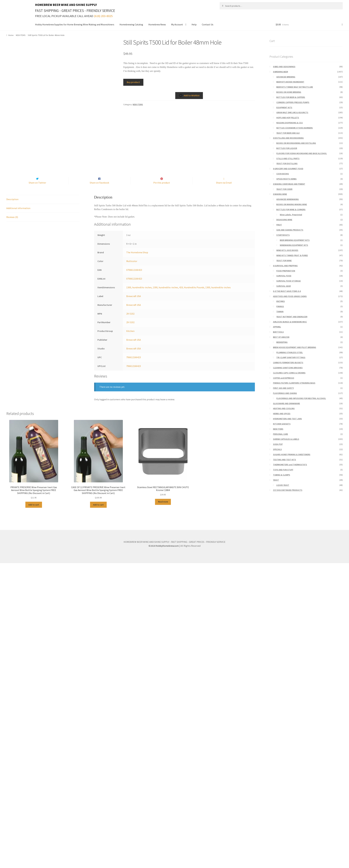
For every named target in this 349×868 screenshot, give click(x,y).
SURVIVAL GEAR (284, 286)
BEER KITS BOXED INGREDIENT (290, 82)
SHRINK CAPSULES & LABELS (286, 439)
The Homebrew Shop (137, 259)
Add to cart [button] (34, 511)
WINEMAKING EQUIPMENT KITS (294, 245)
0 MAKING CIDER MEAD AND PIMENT (289, 184)
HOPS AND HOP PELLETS (288, 118)
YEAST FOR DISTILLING (287, 163)
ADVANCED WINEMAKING (288, 199)
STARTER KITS (283, 235)
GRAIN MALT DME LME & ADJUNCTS (292, 112)
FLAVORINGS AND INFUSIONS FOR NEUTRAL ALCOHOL (301, 398)
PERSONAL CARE (280, 434)
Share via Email (224, 189)
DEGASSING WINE (284, 220)
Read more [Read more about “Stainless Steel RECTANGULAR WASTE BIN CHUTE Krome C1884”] (163, 508)
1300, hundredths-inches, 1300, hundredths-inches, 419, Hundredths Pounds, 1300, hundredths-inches (179, 294)
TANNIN (280, 312)
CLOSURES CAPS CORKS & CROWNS (289, 373)
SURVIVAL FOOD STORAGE (288, 281)
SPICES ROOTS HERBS (286, 179)
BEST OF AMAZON (281, 337)
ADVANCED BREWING (286, 77)
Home (11, 35)
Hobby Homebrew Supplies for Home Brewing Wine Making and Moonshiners (75, 24)
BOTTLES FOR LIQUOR (287, 148)
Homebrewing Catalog (131, 24)
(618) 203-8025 (103, 16)
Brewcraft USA (134, 302)
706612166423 (134, 364)
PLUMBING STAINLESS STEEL (290, 352)
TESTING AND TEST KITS (284, 460)
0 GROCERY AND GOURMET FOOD (288, 169)
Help (194, 24)
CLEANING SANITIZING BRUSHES (288, 368)
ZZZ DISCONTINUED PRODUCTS (288, 490)
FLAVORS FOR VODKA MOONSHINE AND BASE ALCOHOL (302, 153)
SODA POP (278, 444)
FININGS (280, 306)
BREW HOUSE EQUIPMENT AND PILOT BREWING (295, 347)
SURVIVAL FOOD (284, 276)
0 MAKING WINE (280, 194)
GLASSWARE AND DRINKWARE (286, 403)
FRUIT (279, 225)
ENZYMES (281, 301)
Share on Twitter (37, 189)
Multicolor (132, 268)
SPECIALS (277, 449)
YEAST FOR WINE (284, 261)
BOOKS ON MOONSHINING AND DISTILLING (296, 143)
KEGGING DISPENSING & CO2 (289, 123)
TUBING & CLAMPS (282, 475)
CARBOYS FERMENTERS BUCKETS (288, 363)
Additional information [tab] (18, 214)
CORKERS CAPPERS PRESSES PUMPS (293, 102)
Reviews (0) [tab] (12, 223)
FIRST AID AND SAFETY (283, 388)
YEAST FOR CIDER (284, 189)
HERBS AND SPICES (282, 414)
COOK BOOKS (283, 174)
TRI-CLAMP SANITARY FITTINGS (291, 357)
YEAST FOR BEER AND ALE (288, 133)
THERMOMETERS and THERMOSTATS (290, 465)
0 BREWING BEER (280, 72)
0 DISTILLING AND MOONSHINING (288, 138)
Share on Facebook (99, 189)
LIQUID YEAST (283, 485)
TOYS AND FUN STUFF (283, 470)
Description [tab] (12, 206)
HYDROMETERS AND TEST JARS (287, 419)
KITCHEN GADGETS (282, 424)
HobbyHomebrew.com (167, 552)
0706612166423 (134, 276)
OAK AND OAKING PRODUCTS (290, 230)
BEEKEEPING (282, 342)
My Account (177, 24)
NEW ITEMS (21, 35)
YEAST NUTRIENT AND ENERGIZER (292, 317)
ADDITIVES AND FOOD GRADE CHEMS (290, 296)
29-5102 (130, 320)
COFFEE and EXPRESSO (284, 378)
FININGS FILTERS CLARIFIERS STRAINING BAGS (294, 383)
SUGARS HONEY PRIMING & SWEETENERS (292, 454)
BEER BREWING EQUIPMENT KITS (295, 240)
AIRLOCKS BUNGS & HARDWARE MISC (290, 322)
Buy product (133, 82)
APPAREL (277, 327)
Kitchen (130, 337)
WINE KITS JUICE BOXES (287, 250)
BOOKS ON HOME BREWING (289, 92)
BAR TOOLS (278, 332)
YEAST (276, 480)
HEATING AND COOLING (284, 408)
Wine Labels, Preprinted (291, 215)
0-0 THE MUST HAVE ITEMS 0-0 (287, 291)
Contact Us (208, 24)
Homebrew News (157, 24)
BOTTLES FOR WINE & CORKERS (291, 209)
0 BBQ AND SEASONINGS (284, 67)
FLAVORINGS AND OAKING (285, 393)
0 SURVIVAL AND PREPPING (285, 266)
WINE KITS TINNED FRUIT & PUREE (292, 255)
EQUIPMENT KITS (284, 107)
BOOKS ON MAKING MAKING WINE (292, 204)
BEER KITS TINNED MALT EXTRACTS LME (295, 87)
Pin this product (162, 189)
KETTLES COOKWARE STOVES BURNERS (295, 128)
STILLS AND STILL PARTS (288, 158)
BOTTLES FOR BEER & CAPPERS (291, 97)
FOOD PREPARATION (286, 271)
